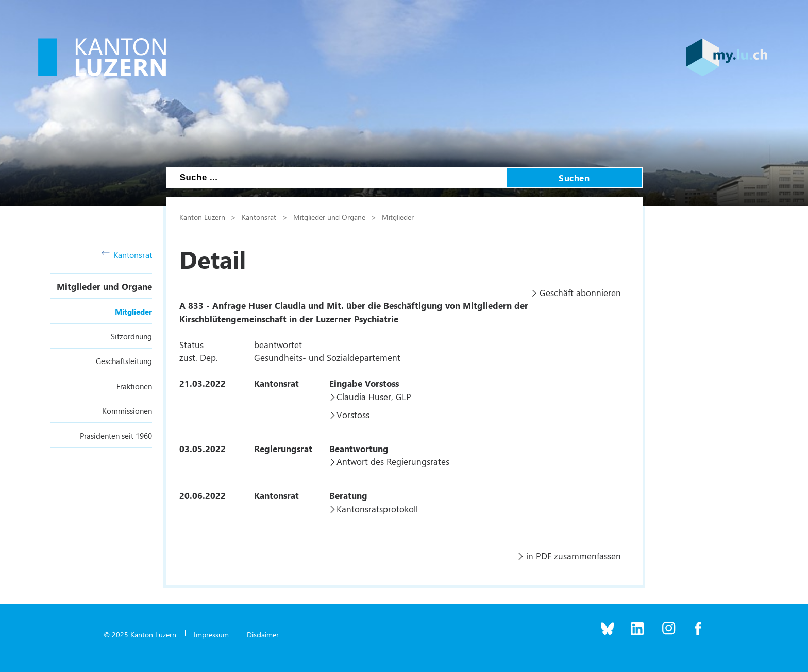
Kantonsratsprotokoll (377, 509)
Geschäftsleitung (124, 361)
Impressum (211, 634)
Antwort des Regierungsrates (393, 461)
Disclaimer (263, 634)
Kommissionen (127, 411)
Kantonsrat (127, 255)
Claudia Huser (364, 397)
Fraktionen (134, 386)
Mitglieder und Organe (104, 286)
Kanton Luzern (202, 217)
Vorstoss (353, 415)
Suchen (574, 178)
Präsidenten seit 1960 (116, 436)
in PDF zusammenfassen (574, 556)
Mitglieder (133, 312)
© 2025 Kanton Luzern (140, 634)
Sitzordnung (131, 336)
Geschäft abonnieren (580, 292)
